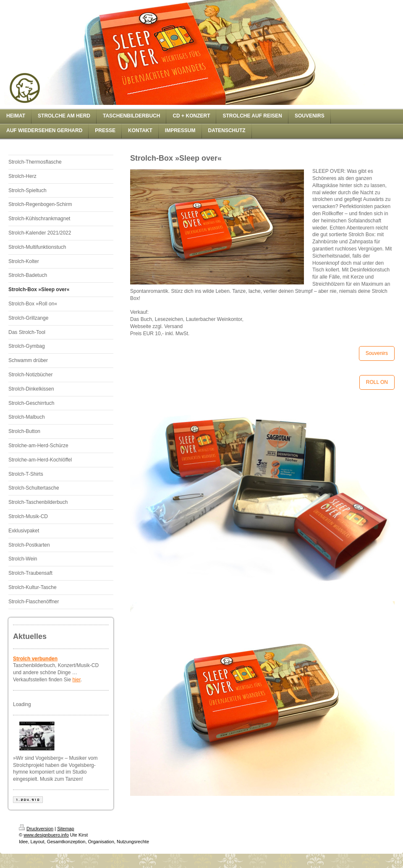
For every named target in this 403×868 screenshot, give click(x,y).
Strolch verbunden (35, 659)
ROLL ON (377, 382)
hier (76, 680)
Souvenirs (377, 353)
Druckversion (36, 829)
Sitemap (65, 829)
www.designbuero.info (46, 835)
